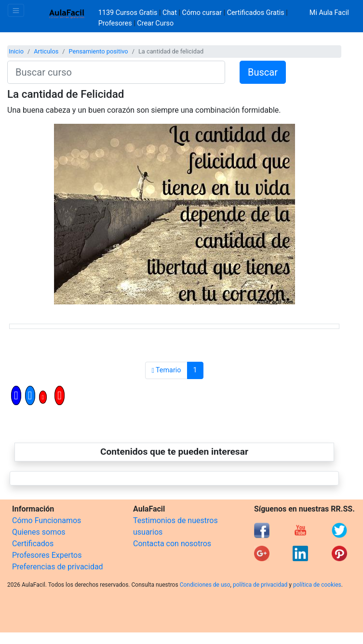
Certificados (33, 544)
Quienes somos (39, 532)
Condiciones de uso (205, 585)
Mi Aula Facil (329, 13)
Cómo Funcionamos (47, 520)
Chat (170, 13)
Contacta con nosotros (172, 544)
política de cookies (317, 585)
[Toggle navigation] (16, 10)
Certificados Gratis (256, 13)
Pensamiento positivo (99, 51)
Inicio (16, 51)
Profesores (115, 23)
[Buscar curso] (116, 72)
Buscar (263, 72)
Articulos (46, 51)
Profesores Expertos (47, 555)
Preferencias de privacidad (58, 567)
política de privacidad (260, 585)
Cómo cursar (202, 13)
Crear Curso (155, 23)
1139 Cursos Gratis (129, 13)
